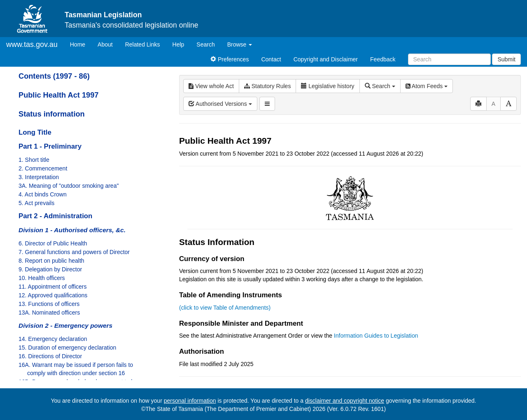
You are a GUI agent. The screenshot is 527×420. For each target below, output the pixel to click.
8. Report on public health (51, 261)
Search (205, 44)
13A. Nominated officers (49, 313)
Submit (506, 59)
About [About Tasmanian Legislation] (105, 44)
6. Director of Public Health (53, 243)
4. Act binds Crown (43, 194)
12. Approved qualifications (53, 295)
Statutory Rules (268, 86)
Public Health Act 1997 (58, 95)
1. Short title (34, 160)
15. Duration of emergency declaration (67, 348)
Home (81, 44)
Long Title (35, 132)
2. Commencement (43, 168)
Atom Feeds (427, 86)
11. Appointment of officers (53, 287)
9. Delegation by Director (50, 269)
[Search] (449, 59)
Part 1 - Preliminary (50, 146)
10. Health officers (42, 278)
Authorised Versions (220, 104)
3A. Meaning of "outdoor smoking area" (69, 186)
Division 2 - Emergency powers (65, 325)
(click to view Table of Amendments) (225, 308)
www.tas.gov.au (32, 44)
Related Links (143, 44)
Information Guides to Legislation (376, 336)
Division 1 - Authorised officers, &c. (72, 230)
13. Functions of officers (49, 304)
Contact (271, 59)
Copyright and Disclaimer (326, 59)
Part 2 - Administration (55, 216)
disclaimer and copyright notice (345, 401)
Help (178, 44)
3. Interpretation (39, 177)
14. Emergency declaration (53, 339)
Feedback (383, 59)
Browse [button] (240, 44)
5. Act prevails (36, 203)
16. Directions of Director (50, 356)
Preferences (230, 59)
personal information (190, 401)
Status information (52, 114)
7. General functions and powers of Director (74, 252)
